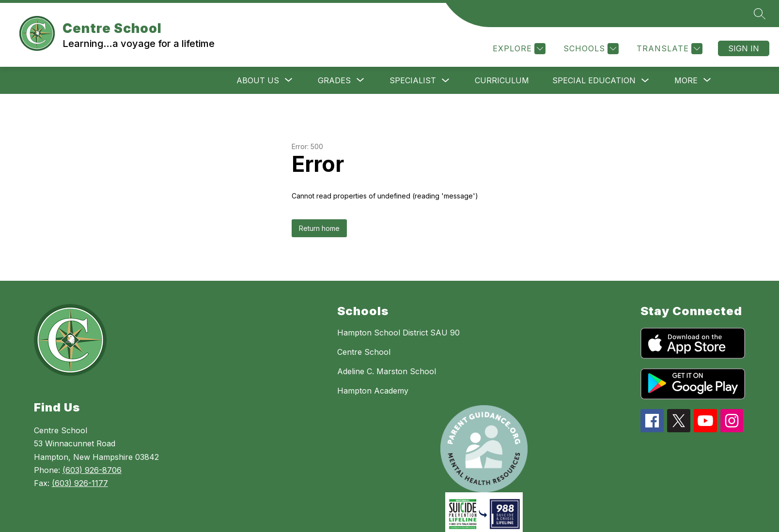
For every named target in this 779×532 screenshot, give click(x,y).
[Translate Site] (668, 49)
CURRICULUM (502, 80)
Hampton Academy (373, 391)
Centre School (364, 352)
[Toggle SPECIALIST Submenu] (446, 81)
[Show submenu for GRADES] (334, 80)
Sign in (744, 48)
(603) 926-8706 (92, 470)
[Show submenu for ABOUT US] (258, 80)
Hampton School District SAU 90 (398, 333)
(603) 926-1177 (80, 483)
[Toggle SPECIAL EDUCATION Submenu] (645, 81)
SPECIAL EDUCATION (594, 80)
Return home (319, 228)
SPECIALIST (413, 80)
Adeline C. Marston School (387, 371)
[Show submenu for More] (686, 80)
